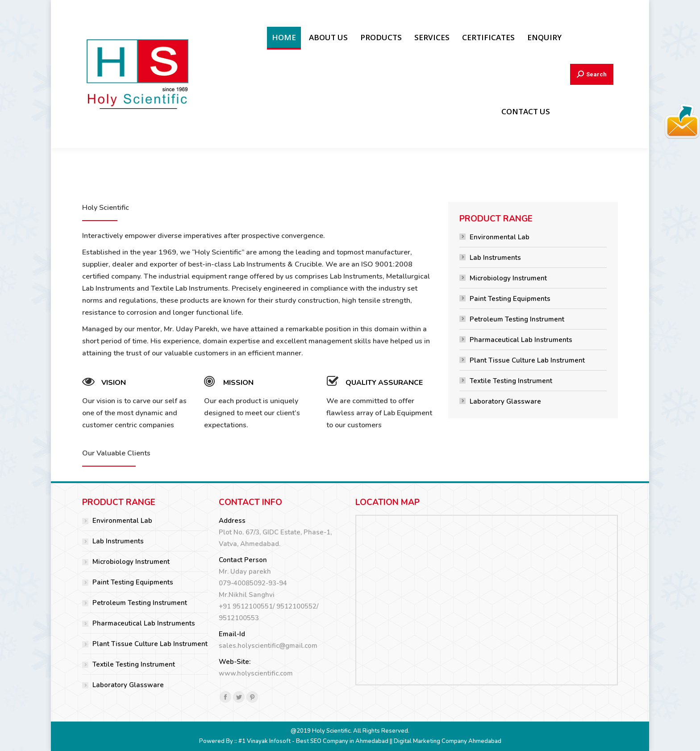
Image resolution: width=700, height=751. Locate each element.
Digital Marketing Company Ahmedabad (448, 741)
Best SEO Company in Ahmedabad (342, 741)
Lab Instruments (495, 258)
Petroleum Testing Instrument (517, 319)
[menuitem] (284, 37)
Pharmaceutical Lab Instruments (521, 340)
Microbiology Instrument (508, 278)
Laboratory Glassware (505, 401)
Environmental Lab (500, 237)
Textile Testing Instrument (511, 381)
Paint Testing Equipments (510, 299)
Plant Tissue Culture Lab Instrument (527, 360)
